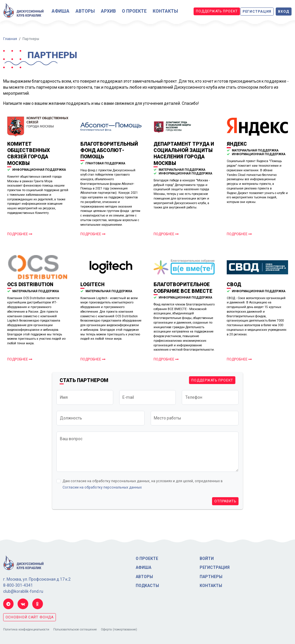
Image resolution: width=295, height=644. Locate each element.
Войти (207, 558)
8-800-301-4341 (18, 585)
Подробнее (20, 234)
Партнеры (211, 577)
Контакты (165, 11)
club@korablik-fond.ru (23, 591)
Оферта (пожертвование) (119, 629)
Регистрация (257, 12)
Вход (284, 12)
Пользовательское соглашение (75, 629)
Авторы (85, 11)
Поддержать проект (217, 11)
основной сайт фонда (30, 617)
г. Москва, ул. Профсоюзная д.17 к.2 (37, 579)
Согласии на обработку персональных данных (102, 487)
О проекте (134, 11)
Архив (108, 11)
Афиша (60, 11)
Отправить (225, 501)
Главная (10, 39)
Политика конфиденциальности (26, 629)
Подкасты (147, 586)
